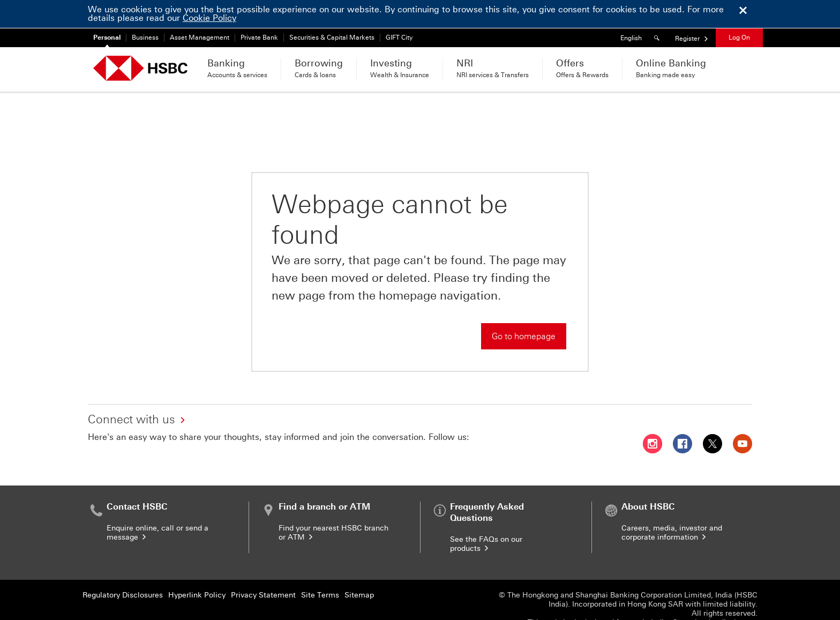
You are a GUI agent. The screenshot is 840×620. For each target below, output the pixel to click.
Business (145, 38)
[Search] (658, 38)
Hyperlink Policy (197, 567)
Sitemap (359, 567)
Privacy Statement (263, 567)
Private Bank (259, 38)
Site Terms (320, 567)
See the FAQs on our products (486, 516)
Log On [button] (739, 38)
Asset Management (200, 38)
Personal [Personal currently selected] (107, 38)
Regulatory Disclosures (123, 567)
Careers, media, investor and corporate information (672, 504)
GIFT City (399, 38)
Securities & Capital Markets (332, 38)
